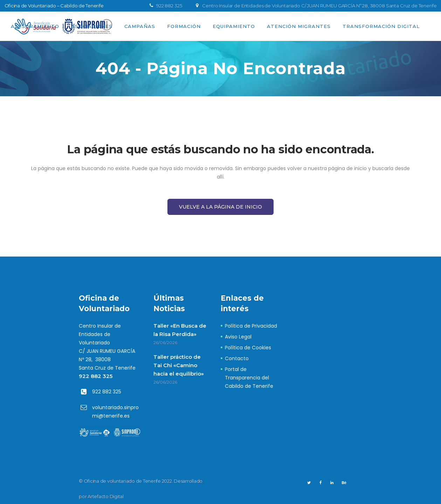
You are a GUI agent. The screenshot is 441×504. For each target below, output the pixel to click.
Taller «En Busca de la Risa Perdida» (180, 330)
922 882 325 (96, 376)
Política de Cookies (248, 348)
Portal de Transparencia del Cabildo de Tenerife (249, 378)
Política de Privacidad (251, 326)
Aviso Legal (238, 337)
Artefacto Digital (106, 496)
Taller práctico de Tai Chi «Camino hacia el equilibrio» (179, 365)
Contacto (237, 358)
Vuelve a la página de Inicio (220, 207)
